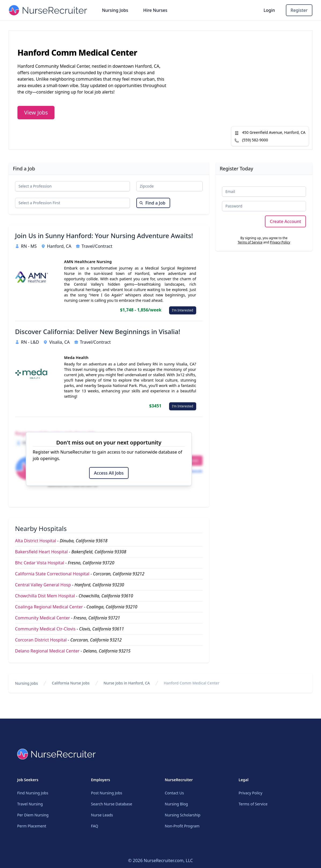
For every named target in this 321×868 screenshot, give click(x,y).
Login (269, 10)
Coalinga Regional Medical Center (49, 607)
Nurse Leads (102, 815)
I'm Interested (183, 310)
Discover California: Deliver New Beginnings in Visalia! (98, 332)
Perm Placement (32, 826)
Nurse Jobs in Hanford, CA (127, 683)
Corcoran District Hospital (41, 640)
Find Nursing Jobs (33, 793)
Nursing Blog (176, 804)
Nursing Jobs (115, 10)
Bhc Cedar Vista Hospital (40, 563)
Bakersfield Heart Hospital (41, 552)
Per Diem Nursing (33, 815)
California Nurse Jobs (71, 683)
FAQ (95, 826)
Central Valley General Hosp (43, 585)
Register (299, 10)
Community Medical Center (43, 618)
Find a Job (152, 203)
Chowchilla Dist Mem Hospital (45, 596)
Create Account (285, 221)
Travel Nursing (30, 804)
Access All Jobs (109, 473)
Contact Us (174, 793)
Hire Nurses (155, 10)
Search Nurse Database (112, 804)
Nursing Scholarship (183, 815)
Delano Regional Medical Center (47, 651)
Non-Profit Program (182, 826)
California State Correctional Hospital (52, 574)
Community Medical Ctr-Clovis (45, 629)
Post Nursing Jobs (107, 793)
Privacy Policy (280, 242)
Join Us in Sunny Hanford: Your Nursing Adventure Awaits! (104, 236)
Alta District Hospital (36, 541)
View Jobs (36, 112)
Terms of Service (250, 242)
